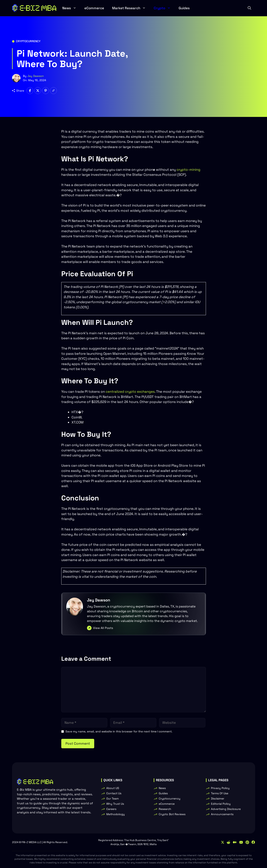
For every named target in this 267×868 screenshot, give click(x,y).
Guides (184, 8)
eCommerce (94, 8)
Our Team (113, 798)
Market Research (131, 8)
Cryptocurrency (28, 41)
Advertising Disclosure (226, 809)
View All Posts (103, 628)
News (71, 8)
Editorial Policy (221, 804)
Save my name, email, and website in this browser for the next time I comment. (119, 731)
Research (165, 809)
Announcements (222, 814)
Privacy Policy (220, 788)
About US (113, 788)
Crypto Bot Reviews (172, 814)
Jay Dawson (36, 76)
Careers (111, 809)
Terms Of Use (220, 793)
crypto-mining (188, 170)
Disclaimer (218, 798)
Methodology (116, 814)
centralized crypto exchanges (130, 392)
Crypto (164, 8)
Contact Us (114, 793)
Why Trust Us (115, 804)
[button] (249, 8)
